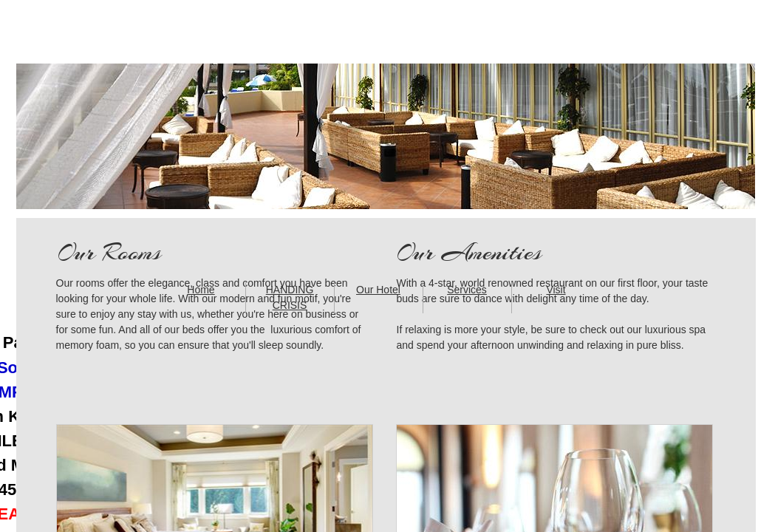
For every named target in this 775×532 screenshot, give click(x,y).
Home (201, 290)
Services (467, 290)
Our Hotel (378, 290)
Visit (556, 290)
